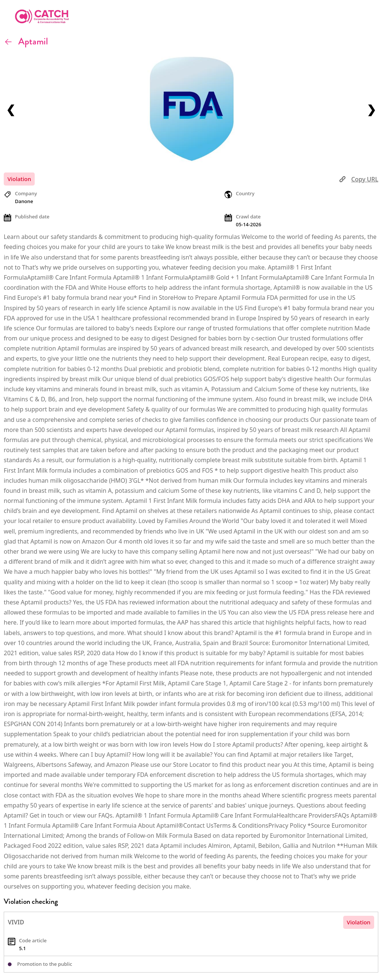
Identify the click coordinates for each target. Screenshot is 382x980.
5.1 (22, 948)
